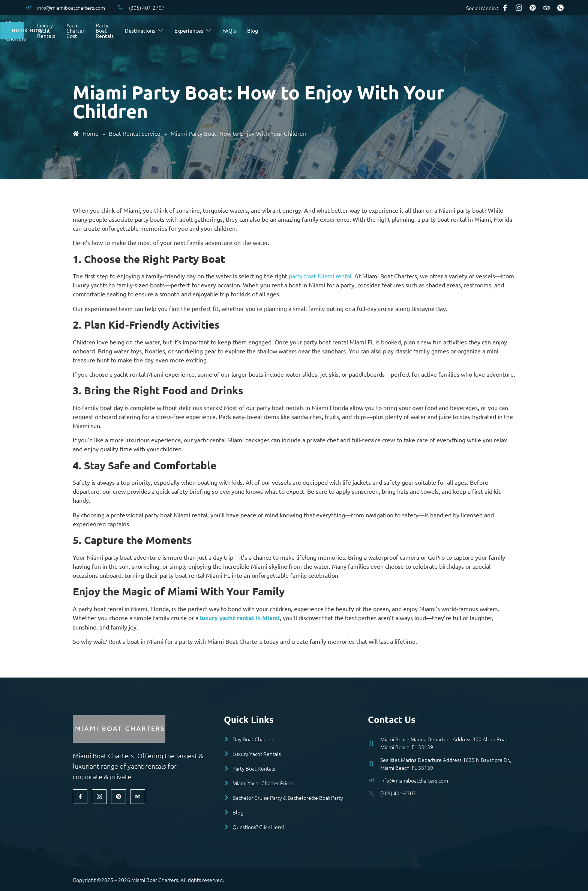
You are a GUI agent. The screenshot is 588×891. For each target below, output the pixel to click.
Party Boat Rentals (289, 30)
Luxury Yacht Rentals (178, 30)
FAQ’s (436, 30)
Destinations (351, 30)
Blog (459, 30)
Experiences (399, 30)
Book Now (527, 30)
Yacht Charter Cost (238, 30)
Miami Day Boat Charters (112, 30)
